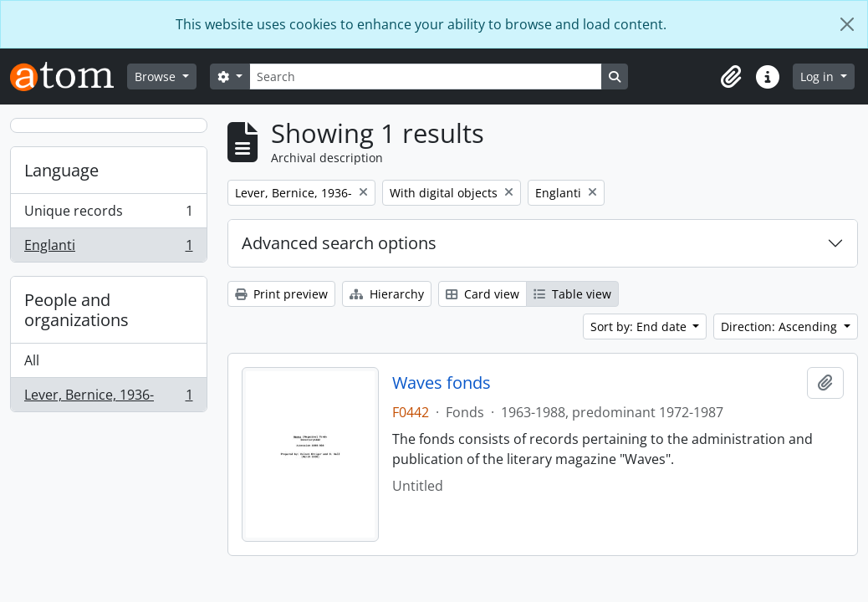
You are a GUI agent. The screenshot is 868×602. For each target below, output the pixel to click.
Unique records (108, 214)
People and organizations (77, 310)
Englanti (108, 248)
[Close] (847, 24)
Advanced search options (339, 243)
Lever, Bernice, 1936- (108, 398)
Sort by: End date (640, 327)
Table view (572, 294)
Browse (157, 77)
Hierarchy (387, 294)
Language (61, 170)
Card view (483, 294)
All (32, 360)
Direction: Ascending (781, 327)
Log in (819, 77)
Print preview (281, 294)
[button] (731, 77)
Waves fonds (442, 383)
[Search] (426, 77)
